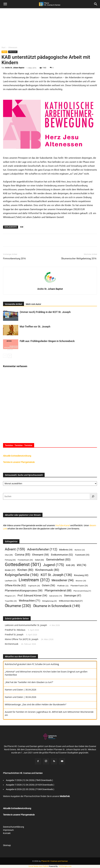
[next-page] (10, 356)
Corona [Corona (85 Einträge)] (23, 555)
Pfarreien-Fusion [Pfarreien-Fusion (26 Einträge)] (79, 586)
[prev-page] (5, 356)
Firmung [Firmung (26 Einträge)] (10, 560)
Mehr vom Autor (33, 304)
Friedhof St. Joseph (14, 634)
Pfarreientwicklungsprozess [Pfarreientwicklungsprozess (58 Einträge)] (24, 591)
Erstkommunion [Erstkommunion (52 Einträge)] (62, 555)
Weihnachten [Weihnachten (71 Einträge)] (30, 601)
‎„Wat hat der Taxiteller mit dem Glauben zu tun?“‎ (29, 682)
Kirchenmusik (12, 644)
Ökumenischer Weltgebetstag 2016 (79, 259)
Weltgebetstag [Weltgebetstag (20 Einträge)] (49, 601)
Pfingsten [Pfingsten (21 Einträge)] (10, 596)
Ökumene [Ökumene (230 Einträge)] (18, 606)
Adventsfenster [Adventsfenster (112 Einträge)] (42, 549)
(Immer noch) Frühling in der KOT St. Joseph (45, 312)
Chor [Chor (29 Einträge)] (9, 555)
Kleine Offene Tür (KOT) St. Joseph (22, 639)
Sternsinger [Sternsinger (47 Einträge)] (73, 596)
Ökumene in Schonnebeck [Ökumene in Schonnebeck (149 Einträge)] (57, 606)
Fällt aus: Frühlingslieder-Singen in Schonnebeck (47, 341)
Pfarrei (4, 52)
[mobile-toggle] (5, 4)
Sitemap (7, 845)
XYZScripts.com (65, 866)
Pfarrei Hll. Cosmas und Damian (55, 861)
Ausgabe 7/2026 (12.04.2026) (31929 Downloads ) (30, 785)
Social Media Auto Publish (38, 866)
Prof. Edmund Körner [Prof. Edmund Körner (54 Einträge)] (32, 596)
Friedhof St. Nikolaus (15, 630)
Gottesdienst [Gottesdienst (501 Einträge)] (23, 565)
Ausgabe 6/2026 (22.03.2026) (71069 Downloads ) (30, 789)
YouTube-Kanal (63, 525)
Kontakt (7, 833)
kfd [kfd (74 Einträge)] (82, 565)
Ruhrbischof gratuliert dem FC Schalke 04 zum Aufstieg (32, 664)
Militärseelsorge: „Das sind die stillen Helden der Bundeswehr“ (36, 704)
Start (3, 48)
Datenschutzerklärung (14, 827)
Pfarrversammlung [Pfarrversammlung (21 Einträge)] (82, 591)
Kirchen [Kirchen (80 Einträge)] (25, 570)
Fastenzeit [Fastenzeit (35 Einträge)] (82, 555)
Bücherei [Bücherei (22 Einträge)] (80, 550)
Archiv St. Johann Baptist (15, 68)
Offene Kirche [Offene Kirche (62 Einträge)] (15, 585)
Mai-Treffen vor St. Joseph (35, 327)
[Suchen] (93, 496)
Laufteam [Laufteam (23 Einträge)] (11, 581)
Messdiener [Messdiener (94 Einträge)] (63, 580)
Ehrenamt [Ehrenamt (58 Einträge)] (41, 555)
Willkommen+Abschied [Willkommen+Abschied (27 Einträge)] (71, 601)
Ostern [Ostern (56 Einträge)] (48, 585)
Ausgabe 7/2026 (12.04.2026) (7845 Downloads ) (29, 780)
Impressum (8, 830)
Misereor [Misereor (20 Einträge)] (81, 581)
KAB (22, 227)
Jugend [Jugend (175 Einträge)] (54, 565)
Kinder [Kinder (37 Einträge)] (10, 570)
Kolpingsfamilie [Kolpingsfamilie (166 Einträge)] (22, 575)
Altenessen (13, 48)
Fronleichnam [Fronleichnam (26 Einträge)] (25, 560)
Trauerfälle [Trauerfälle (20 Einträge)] (11, 601)
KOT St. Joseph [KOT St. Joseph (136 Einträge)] (56, 575)
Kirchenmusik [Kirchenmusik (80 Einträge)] (47, 570)
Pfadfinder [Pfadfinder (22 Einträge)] (63, 586)
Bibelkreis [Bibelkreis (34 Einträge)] (66, 550)
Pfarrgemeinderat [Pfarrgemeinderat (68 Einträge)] (58, 590)
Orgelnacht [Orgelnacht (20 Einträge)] (34, 586)
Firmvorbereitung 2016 (14, 259)
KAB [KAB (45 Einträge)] (70, 565)
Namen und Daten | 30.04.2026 (20, 690)
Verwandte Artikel (14, 304)
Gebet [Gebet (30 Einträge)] (39, 560)
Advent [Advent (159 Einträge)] (15, 549)
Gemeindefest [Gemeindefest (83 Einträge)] (58, 560)
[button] (96, 4)
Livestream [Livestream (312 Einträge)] (34, 580)
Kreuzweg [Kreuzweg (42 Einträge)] (81, 575)
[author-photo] (50, 285)
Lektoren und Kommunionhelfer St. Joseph (26, 625)
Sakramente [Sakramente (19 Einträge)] (56, 596)
